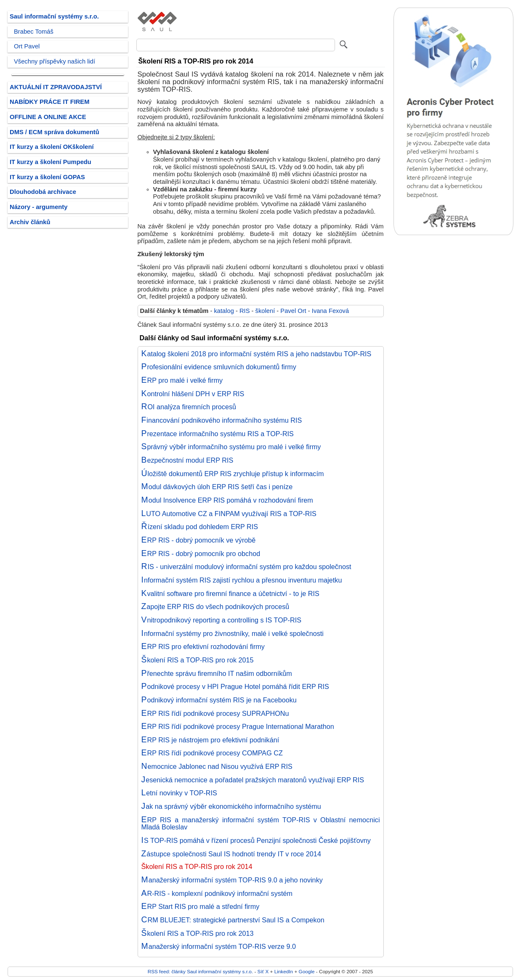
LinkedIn (284, 971)
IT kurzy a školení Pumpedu (51, 162)
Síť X (263, 971)
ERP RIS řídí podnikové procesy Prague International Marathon (238, 726)
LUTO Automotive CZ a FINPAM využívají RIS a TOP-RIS (229, 514)
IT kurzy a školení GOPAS (47, 177)
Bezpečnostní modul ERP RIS (187, 460)
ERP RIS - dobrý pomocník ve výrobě (199, 540)
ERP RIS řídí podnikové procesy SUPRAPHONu (215, 713)
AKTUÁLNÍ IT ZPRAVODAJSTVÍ (56, 87)
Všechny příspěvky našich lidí (54, 61)
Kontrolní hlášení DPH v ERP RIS (193, 394)
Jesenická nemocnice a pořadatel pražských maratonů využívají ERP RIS (253, 780)
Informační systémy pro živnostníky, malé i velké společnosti (233, 633)
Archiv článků (30, 222)
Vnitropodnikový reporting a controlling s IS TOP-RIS (221, 620)
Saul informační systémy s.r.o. (54, 16)
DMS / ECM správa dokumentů (54, 132)
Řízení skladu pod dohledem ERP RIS (200, 527)
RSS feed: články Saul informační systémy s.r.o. (200, 971)
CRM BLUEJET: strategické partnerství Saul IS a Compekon (233, 920)
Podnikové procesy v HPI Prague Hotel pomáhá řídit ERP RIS (235, 686)
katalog (224, 311)
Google (307, 971)
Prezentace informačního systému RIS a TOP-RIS (218, 434)
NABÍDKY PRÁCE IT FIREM (49, 102)
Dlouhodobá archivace (43, 192)
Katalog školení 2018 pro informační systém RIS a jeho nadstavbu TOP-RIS (257, 354)
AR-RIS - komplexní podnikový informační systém (217, 893)
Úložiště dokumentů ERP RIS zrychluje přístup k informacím (233, 474)
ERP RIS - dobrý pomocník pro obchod (201, 554)
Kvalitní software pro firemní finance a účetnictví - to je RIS (230, 593)
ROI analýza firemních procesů (189, 407)
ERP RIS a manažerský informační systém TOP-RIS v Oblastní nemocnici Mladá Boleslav (261, 824)
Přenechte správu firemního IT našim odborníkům (217, 673)
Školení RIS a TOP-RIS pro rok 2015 (198, 660)
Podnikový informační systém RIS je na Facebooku (219, 700)
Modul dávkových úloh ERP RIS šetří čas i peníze (217, 487)
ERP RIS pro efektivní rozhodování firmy (203, 646)
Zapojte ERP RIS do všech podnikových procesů (215, 607)
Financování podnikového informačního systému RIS (222, 420)
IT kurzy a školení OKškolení (52, 147)
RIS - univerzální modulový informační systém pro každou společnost (246, 567)
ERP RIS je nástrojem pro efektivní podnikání (210, 740)
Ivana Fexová (330, 311)
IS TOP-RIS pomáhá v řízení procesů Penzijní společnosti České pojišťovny (256, 840)
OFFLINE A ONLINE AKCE (48, 117)
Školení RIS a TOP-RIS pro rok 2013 (198, 933)
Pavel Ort (293, 311)
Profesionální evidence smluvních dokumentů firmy (219, 367)
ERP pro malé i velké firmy (182, 380)
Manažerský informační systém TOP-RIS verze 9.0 (219, 946)
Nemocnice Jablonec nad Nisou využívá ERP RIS (217, 766)
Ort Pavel (27, 46)
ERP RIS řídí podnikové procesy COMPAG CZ (212, 753)
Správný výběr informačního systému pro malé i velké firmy (231, 447)
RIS (245, 311)
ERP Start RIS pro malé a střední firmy (201, 906)
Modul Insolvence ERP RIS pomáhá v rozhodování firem (227, 500)
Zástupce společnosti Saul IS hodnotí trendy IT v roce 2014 (231, 854)
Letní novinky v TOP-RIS (179, 793)
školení (265, 311)
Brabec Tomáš (34, 32)
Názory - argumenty (39, 207)
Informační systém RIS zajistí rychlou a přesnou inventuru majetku (242, 580)
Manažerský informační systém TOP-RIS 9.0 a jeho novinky (232, 880)
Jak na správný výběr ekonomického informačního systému (231, 806)
